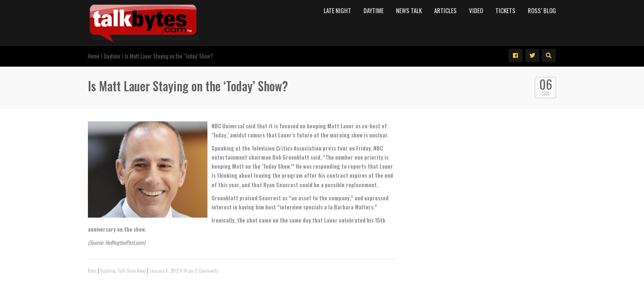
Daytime (374, 10)
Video (476, 10)
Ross (92, 271)
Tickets (505, 10)
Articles (445, 10)
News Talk (409, 10)
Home (94, 56)
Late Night (337, 10)
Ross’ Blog (542, 10)
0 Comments (207, 271)
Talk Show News (132, 271)
